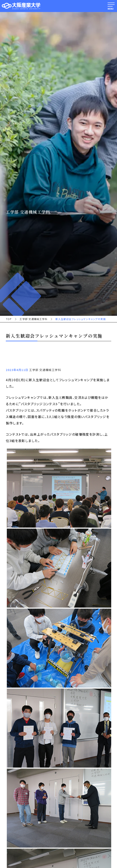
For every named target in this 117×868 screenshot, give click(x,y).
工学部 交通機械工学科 (33, 319)
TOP (9, 319)
